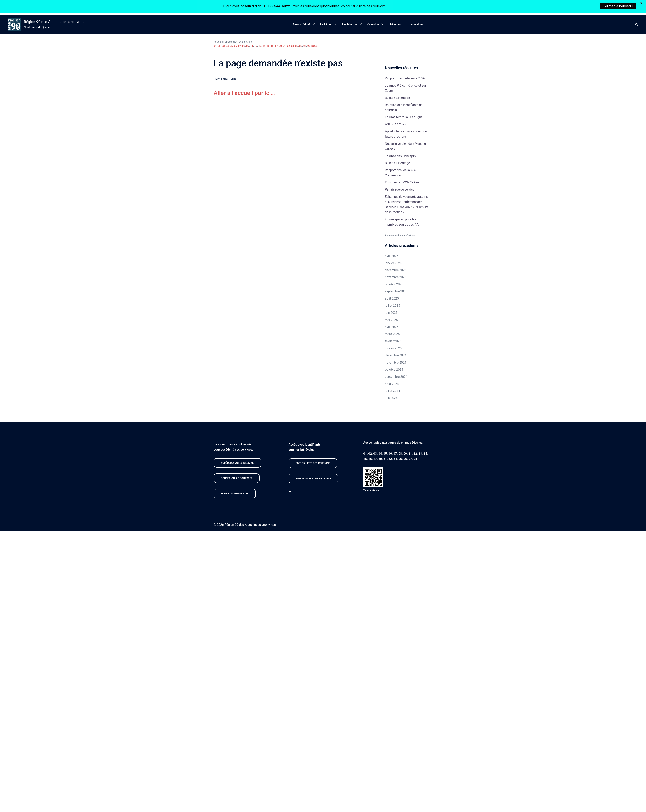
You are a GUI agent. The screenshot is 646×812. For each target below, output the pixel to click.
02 (219, 46)
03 (223, 46)
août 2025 (392, 298)
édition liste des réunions (313, 463)
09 (248, 46)
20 (280, 46)
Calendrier (373, 24)
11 (252, 46)
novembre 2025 (396, 277)
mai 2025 (391, 320)
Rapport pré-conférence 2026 (405, 78)
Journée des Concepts (400, 156)
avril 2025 (392, 327)
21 (284, 46)
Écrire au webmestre (235, 494)
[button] (637, 24)
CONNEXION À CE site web (237, 478)
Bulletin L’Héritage (397, 98)
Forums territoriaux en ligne (404, 117)
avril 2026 (392, 256)
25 (297, 46)
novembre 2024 (396, 362)
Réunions (395, 24)
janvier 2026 (393, 263)
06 (235, 46)
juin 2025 (391, 313)
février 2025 (393, 341)
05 (231, 46)
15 (268, 46)
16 (272, 46)
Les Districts (350, 24)
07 (239, 46)
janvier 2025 (393, 348)
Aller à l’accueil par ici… (246, 93)
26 (301, 46)
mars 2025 (392, 334)
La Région (326, 24)
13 (260, 46)
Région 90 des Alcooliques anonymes (55, 22)
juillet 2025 (392, 306)
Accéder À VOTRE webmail (238, 463)
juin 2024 (391, 398)
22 (288, 46)
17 (276, 46)
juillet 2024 (392, 391)
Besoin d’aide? (301, 24)
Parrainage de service (400, 190)
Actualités (417, 24)
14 (264, 46)
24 (292, 46)
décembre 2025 (396, 270)
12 (256, 46)
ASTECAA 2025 (395, 124)
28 (309, 46)
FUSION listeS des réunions (313, 478)
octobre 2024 (394, 370)
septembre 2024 (396, 377)
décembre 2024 (396, 355)
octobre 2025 (394, 284)
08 (244, 46)
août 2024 (392, 384)
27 (305, 46)
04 (227, 46)
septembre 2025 (396, 291)
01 (215, 46)
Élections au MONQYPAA (402, 182)
